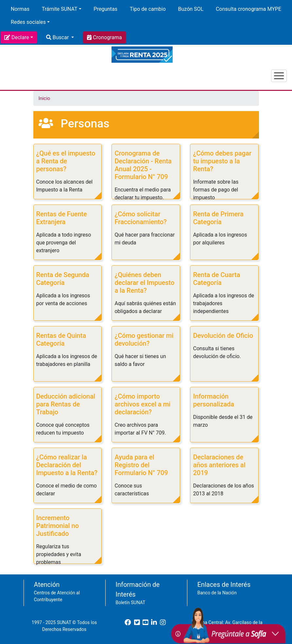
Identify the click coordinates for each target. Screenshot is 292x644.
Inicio (44, 98)
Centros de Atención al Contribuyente (57, 596)
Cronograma (107, 37)
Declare (20, 37)
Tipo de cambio (148, 9)
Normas (20, 9)
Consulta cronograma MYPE (249, 9)
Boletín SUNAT (131, 603)
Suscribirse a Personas (36, 572)
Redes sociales (28, 22)
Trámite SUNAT (60, 9)
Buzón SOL (191, 9)
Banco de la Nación (217, 593)
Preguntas (105, 9)
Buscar (61, 37)
